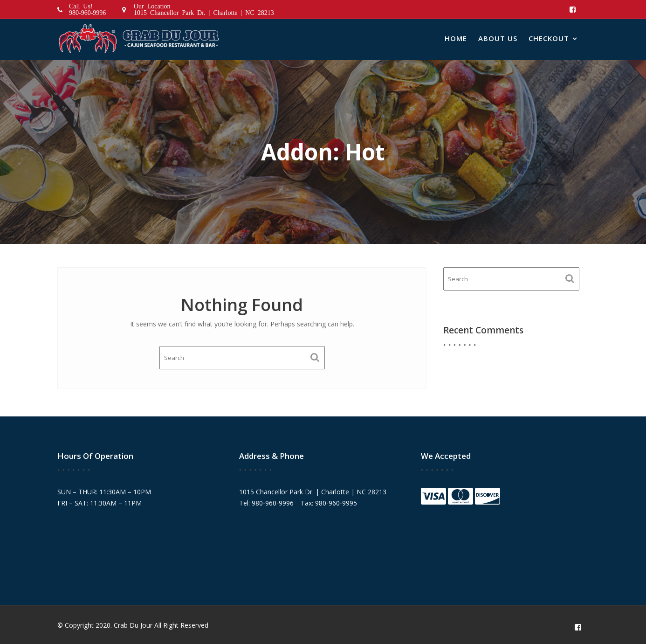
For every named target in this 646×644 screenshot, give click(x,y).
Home (456, 38)
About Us (498, 38)
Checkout (549, 38)
